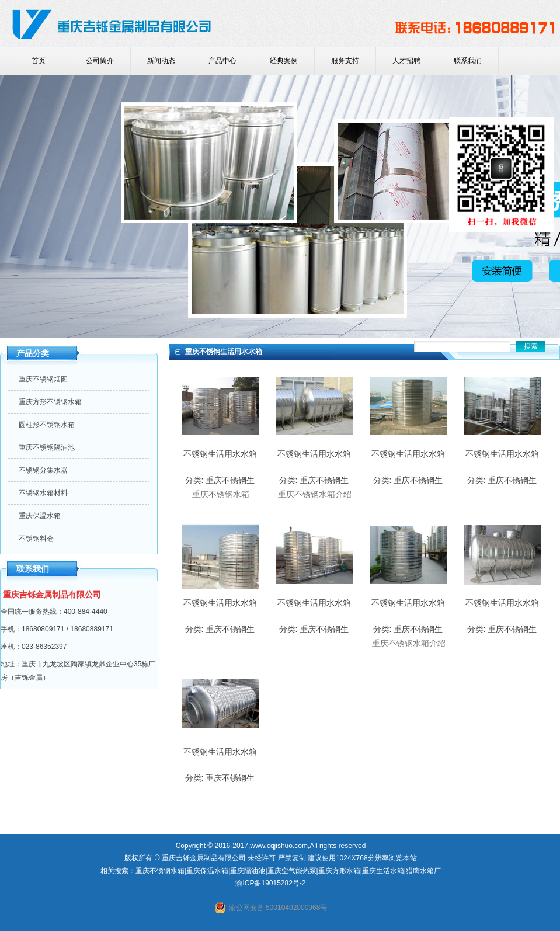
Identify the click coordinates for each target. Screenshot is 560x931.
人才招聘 (406, 61)
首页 (39, 61)
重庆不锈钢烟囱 (43, 379)
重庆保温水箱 (40, 516)
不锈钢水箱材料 (43, 493)
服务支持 (345, 61)
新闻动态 (161, 61)
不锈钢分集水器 (43, 470)
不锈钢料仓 (36, 539)
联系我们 (468, 61)
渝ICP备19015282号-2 (270, 883)
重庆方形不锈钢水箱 (50, 402)
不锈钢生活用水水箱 (220, 454)
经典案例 (284, 61)
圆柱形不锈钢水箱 (47, 425)
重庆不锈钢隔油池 (47, 447)
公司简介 (100, 61)
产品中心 (222, 61)
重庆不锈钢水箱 (160, 871)
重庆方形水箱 (339, 871)
